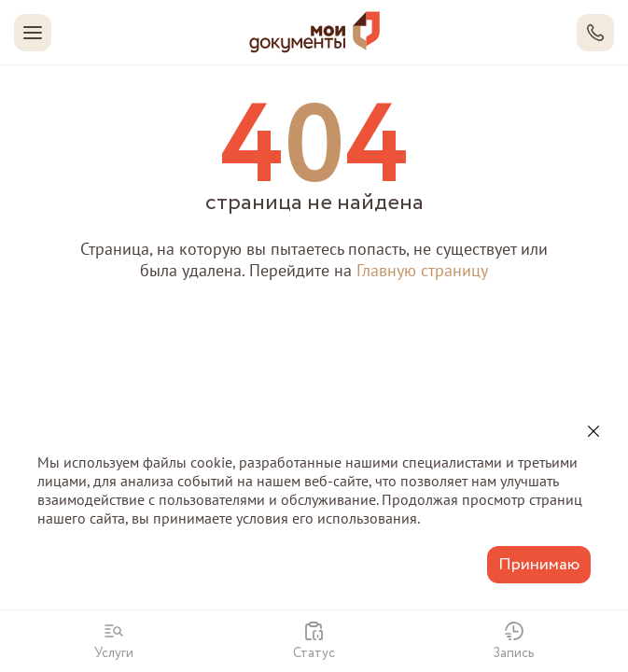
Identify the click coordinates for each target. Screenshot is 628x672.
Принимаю (539, 565)
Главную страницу (422, 270)
